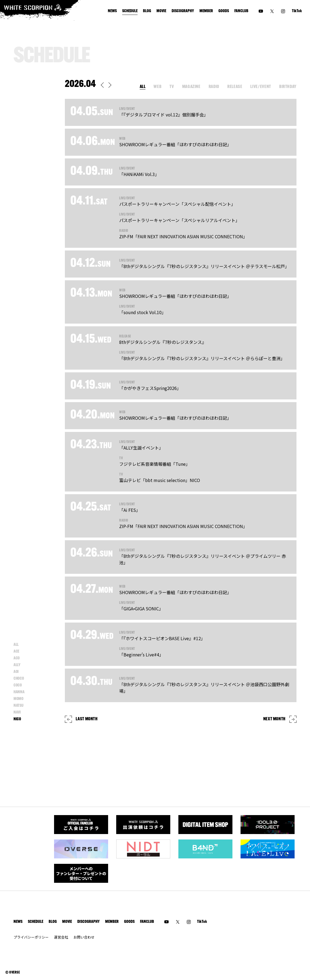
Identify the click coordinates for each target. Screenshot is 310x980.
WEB (157, 87)
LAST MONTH (81, 719)
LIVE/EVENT (261, 87)
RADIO (214, 87)
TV (172, 87)
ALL (143, 87)
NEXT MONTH (280, 719)
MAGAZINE (191, 87)
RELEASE (235, 87)
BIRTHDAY (288, 87)
